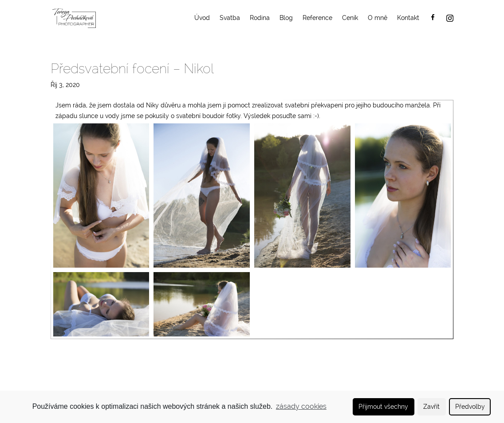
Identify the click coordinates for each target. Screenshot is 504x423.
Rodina (260, 18)
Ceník (350, 18)
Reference (317, 18)
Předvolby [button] (470, 406)
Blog (286, 18)
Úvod (202, 18)
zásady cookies (301, 406)
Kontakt (408, 18)
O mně (378, 18)
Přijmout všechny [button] (383, 406)
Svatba (230, 18)
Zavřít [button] (431, 406)
